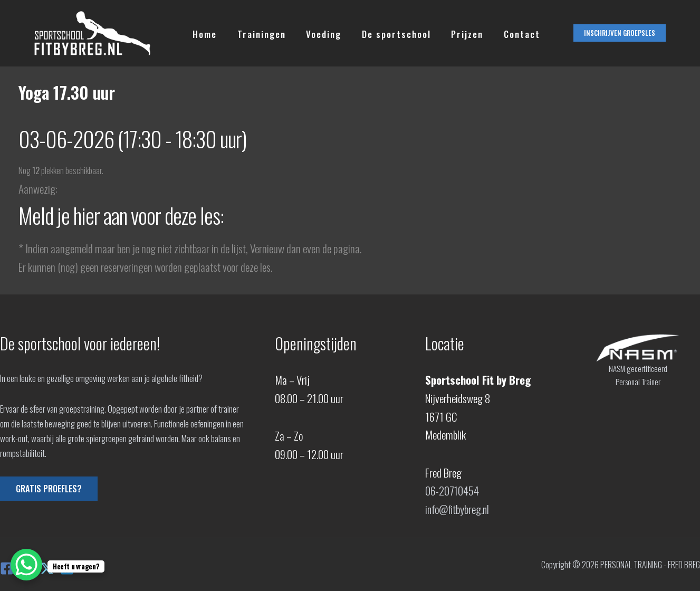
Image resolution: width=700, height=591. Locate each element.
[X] (47, 568)
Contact (509, 34)
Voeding (318, 34)
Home (204, 34)
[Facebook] (7, 568)
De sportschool (388, 34)
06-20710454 (452, 490)
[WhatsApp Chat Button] (26, 565)
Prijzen (457, 34)
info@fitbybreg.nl (458, 509)
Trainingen (258, 34)
